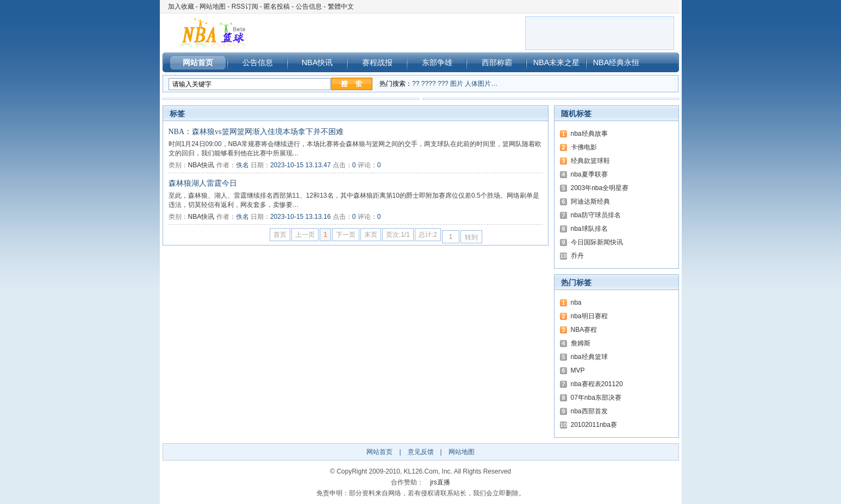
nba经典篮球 (589, 357)
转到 (471, 237)
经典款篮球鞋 (590, 161)
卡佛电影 (584, 147)
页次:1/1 (398, 235)
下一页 (346, 235)
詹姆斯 (581, 343)
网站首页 (198, 62)
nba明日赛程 (589, 316)
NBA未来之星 (557, 62)
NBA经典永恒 (616, 62)
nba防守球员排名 (596, 215)
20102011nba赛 (594, 425)
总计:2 (428, 235)
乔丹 (577, 256)
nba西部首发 (589, 411)
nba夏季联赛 (589, 174)
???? (429, 84)
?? (416, 84)
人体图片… (481, 84)
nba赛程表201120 (597, 384)
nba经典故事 (589, 134)
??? (443, 84)
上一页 (305, 235)
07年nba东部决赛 (596, 398)
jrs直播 (440, 482)
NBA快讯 (317, 62)
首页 (280, 235)
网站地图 (213, 7)
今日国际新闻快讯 (597, 242)
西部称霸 (497, 62)
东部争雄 (437, 62)
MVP (578, 370)
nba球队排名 (589, 229)
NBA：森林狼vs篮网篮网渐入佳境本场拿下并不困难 (256, 132)
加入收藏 (181, 7)
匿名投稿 (277, 7)
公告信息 (309, 7)
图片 (457, 84)
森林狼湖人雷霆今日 (203, 183)
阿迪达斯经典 (590, 201)
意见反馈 (421, 452)
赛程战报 (377, 62)
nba (576, 303)
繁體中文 (341, 7)
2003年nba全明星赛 (600, 188)
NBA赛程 (584, 330)
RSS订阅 (245, 7)
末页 (371, 235)
